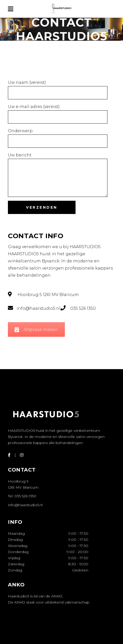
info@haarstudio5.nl (25, 505)
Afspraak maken (36, 330)
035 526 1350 (25, 496)
